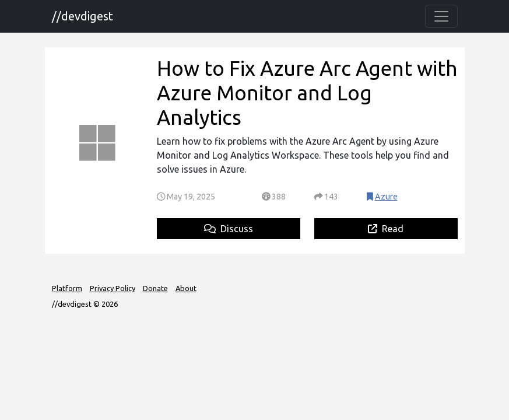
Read (386, 229)
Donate (155, 288)
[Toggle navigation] (441, 16)
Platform (67, 288)
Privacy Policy (113, 288)
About (186, 288)
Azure (386, 197)
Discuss (229, 229)
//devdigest (83, 16)
